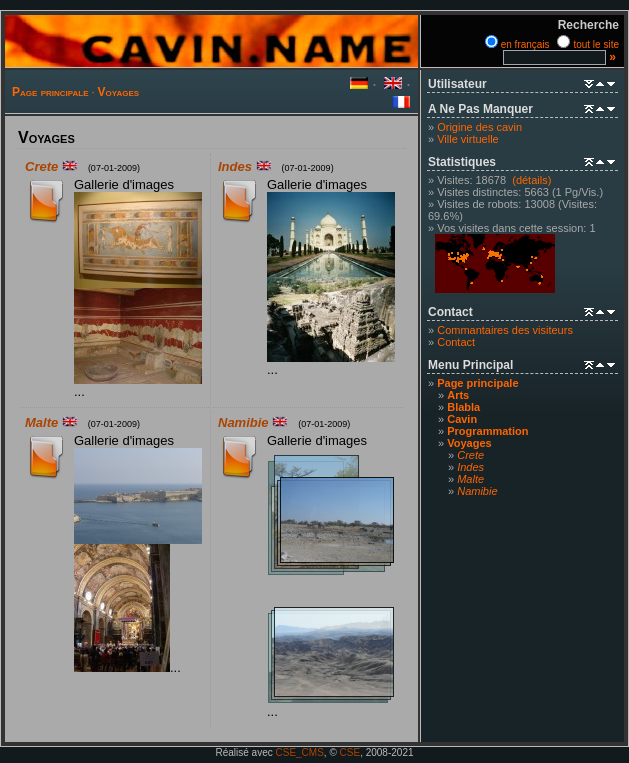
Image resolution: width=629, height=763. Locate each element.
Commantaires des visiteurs (505, 330)
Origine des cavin (479, 127)
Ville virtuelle (468, 139)
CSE (350, 752)
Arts (458, 395)
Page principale (50, 92)
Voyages (119, 92)
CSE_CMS (300, 752)
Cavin (462, 419)
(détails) (531, 180)
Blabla (463, 407)
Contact (456, 342)
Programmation (487, 431)
